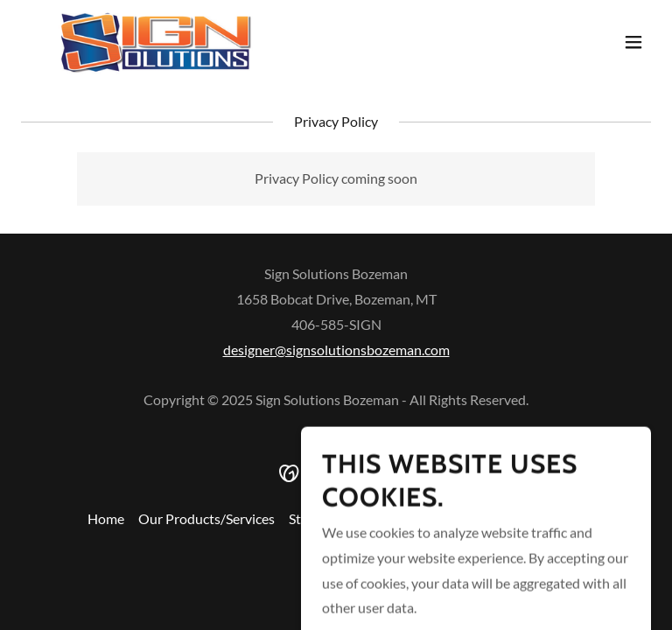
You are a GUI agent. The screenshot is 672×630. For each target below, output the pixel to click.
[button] (633, 42)
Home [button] (106, 518)
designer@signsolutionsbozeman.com (336, 350)
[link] (155, 42)
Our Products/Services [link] (206, 518)
